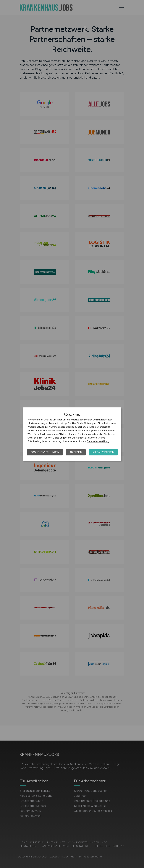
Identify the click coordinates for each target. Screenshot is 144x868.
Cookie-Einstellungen (45, 452)
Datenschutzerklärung (98, 441)
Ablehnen (76, 452)
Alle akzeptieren (103, 452)
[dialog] (72, 434)
